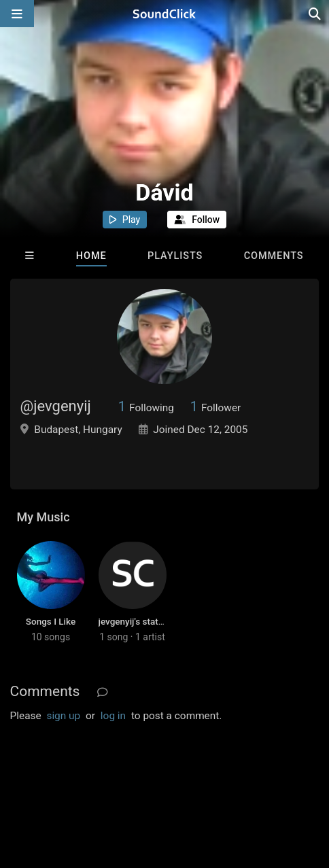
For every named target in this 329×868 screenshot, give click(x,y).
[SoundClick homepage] (164, 14)
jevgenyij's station (135, 621)
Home (91, 256)
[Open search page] (315, 14)
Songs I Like (51, 621)
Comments (274, 256)
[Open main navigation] (17, 14)
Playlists (175, 256)
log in (113, 716)
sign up (63, 716)
